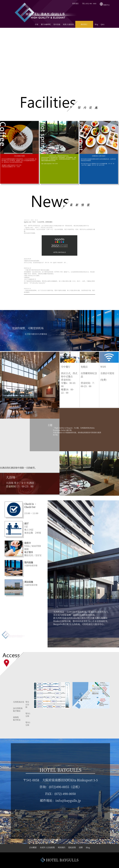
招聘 (84, 848)
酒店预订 (84, 24)
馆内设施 (57, 24)
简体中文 (105, 5)
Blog (96, 24)
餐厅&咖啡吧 (46, 24)
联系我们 (75, 4)
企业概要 (29, 848)
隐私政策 (73, 848)
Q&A (103, 24)
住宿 (37, 24)
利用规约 (61, 848)
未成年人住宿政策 (45, 848)
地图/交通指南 (68, 24)
